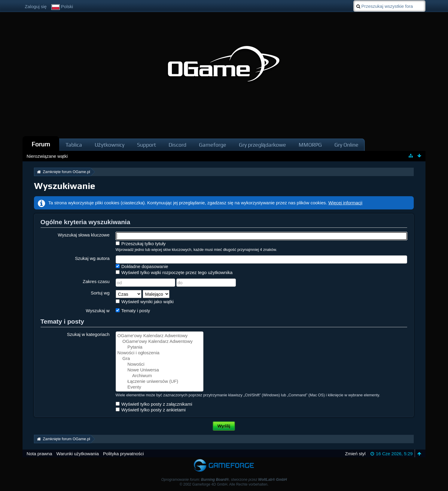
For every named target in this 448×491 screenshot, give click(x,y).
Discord (177, 145)
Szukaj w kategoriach (88, 334)
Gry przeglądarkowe (262, 145)
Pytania (160, 347)
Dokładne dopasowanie (142, 266)
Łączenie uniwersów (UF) (160, 381)
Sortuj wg (100, 293)
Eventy (160, 387)
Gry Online (346, 145)
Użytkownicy (110, 145)
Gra (160, 359)
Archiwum (160, 376)
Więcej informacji (345, 203)
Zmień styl (355, 454)
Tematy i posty (133, 311)
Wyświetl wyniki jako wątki (145, 302)
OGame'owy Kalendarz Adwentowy (160, 336)
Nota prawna (40, 454)
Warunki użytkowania (78, 454)
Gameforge (213, 145)
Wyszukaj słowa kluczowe (84, 235)
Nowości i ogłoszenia (160, 353)
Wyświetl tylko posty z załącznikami (154, 404)
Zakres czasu (96, 281)
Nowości (160, 364)
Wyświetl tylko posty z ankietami (151, 410)
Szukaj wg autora (92, 258)
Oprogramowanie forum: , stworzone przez (224, 480)
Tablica (74, 145)
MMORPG (310, 145)
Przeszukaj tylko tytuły (141, 244)
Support (146, 145)
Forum (41, 144)
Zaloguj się (36, 6)
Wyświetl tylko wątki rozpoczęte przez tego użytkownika (174, 272)
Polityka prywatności (123, 454)
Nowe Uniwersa (160, 370)
